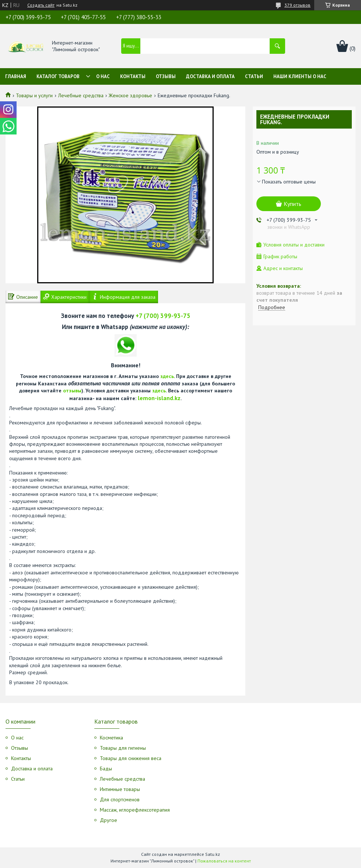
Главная (16, 76)
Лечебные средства (81, 95)
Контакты (133, 76)
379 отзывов (297, 5)
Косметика (111, 738)
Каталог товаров (58, 76)
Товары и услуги (34, 95)
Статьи (254, 76)
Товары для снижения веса (131, 758)
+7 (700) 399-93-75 (163, 316)
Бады (106, 769)
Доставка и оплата (210, 76)
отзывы (72, 391)
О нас (103, 76)
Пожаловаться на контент (224, 861)
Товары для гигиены (123, 748)
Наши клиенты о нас (300, 76)
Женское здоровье (130, 95)
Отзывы (166, 76)
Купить (292, 204)
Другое (108, 820)
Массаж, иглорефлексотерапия (135, 810)
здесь (167, 376)
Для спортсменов (120, 799)
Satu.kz (213, 854)
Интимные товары (120, 789)
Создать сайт (41, 5)
